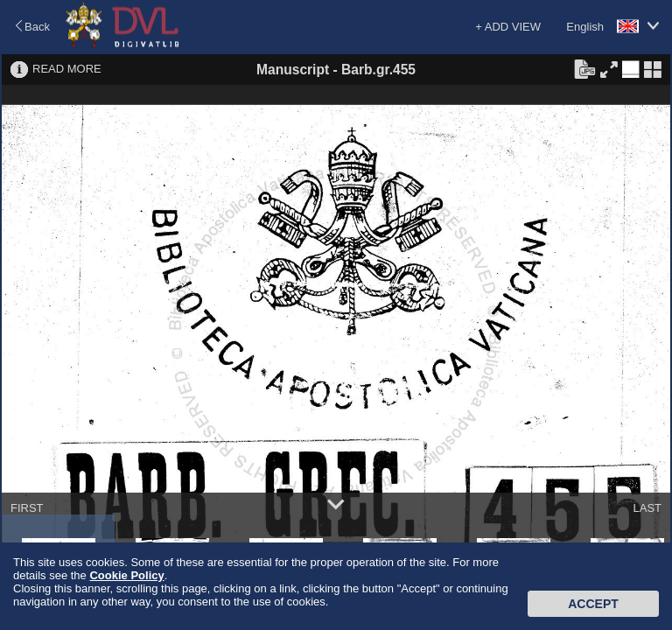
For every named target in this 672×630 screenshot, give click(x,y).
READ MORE (67, 69)
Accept (593, 604)
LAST (647, 508)
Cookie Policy (126, 575)
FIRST (27, 508)
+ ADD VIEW (508, 27)
